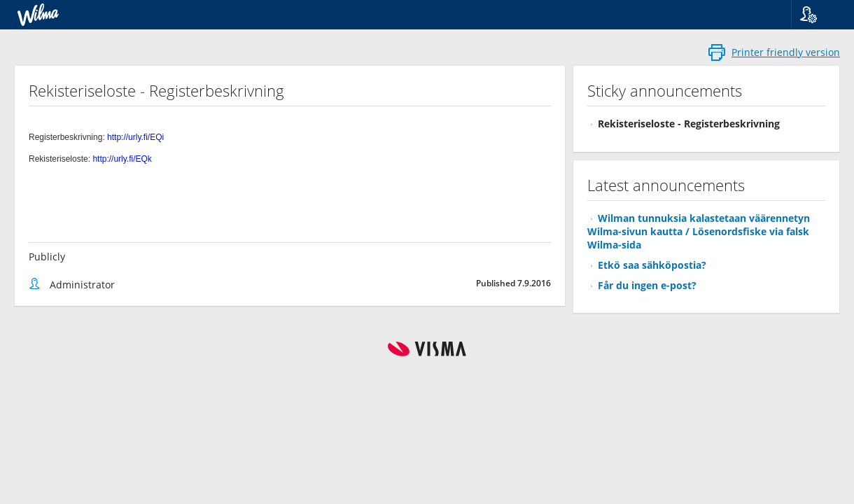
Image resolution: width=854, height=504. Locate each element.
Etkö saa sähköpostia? (652, 265)
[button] (817, 15)
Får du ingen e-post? (647, 285)
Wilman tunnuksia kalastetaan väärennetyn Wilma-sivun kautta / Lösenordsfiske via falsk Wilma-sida (699, 231)
